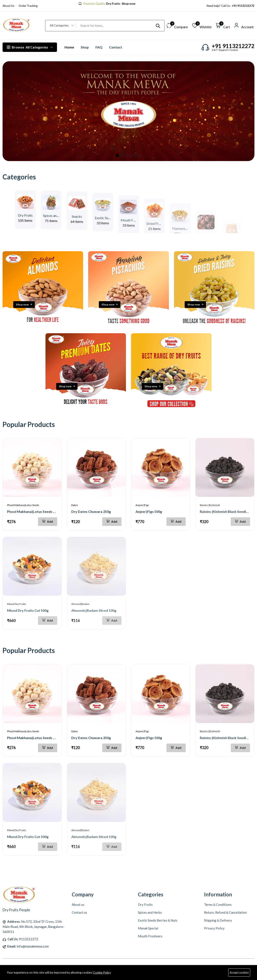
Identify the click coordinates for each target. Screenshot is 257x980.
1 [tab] (117, 155)
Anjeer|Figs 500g (149, 511)
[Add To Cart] (48, 522)
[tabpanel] (128, 111)
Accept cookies (239, 973)
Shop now (128, 4)
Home (69, 47)
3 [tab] (126, 155)
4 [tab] (131, 155)
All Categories (30, 47)
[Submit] (158, 26)
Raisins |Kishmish (210, 505)
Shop (85, 47)
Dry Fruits (25, 227)
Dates (75, 505)
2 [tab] (122, 155)
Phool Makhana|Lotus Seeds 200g (34, 511)
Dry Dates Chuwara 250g (91, 511)
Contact (116, 47)
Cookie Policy (102, 972)
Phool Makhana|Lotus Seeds (23, 505)
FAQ (99, 47)
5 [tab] (135, 155)
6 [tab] (140, 155)
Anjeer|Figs (142, 505)
